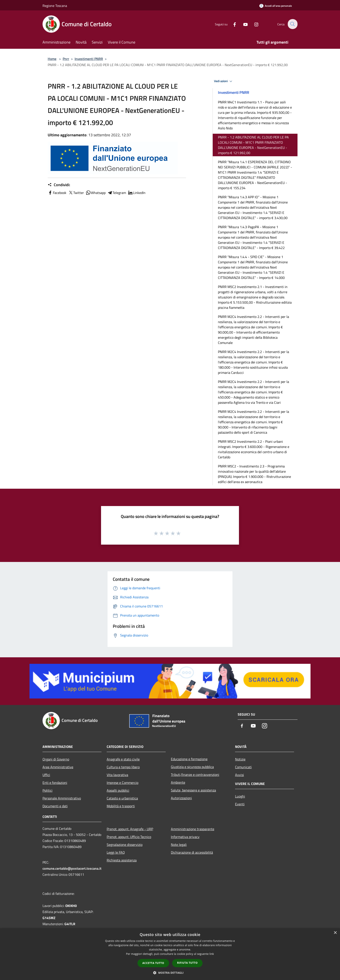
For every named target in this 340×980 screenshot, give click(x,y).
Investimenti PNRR (89, 59)
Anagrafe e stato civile (123, 759)
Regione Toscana (55, 6)
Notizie (240, 759)
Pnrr (66, 59)
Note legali (179, 845)
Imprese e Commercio (123, 783)
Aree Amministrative (58, 767)
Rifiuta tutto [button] (187, 963)
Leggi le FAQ (116, 852)
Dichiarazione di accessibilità (192, 852)
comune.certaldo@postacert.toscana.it (72, 868)
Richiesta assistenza (122, 860)
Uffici (46, 775)
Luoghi (240, 796)
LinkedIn (137, 193)
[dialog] (170, 954)
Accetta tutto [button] (153, 963)
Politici (47, 790)
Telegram (117, 193)
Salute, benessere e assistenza (193, 790)
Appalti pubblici (118, 790)
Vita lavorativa (117, 775)
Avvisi (239, 775)
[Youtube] (243, 24)
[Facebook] (232, 24)
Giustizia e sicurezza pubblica (192, 767)
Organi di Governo (56, 759)
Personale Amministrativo (62, 798)
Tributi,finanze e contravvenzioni (195, 775)
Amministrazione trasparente (193, 829)
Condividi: (59, 185)
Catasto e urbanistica (122, 798)
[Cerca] (292, 24)
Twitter (76, 193)
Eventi (240, 804)
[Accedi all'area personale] (276, 6)
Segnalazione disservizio (125, 845)
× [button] (335, 933)
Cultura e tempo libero (123, 767)
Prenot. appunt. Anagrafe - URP (130, 829)
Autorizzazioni (181, 798)
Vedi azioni (224, 81)
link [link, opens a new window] (212, 954)
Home (52, 59)
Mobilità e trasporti (121, 806)
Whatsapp (96, 193)
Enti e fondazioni (55, 783)
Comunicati (243, 767)
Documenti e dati (55, 806)
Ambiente (178, 782)
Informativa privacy (185, 837)
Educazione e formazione (189, 759)
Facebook (57, 193)
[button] (170, 973)
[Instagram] (254, 24)
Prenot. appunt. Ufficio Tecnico (129, 837)
